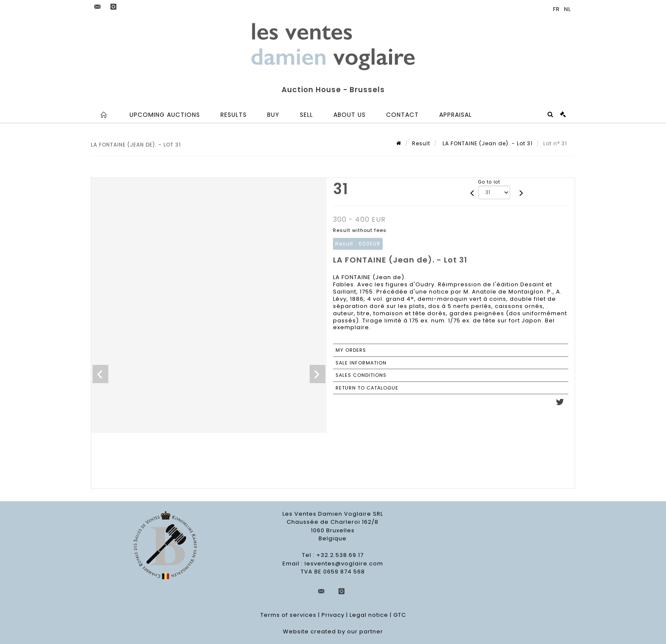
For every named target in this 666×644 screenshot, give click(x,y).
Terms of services (288, 615)
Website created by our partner (333, 631)
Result (421, 143)
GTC (400, 615)
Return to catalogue (367, 388)
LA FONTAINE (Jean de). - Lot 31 (487, 143)
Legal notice (369, 615)
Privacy (333, 615)
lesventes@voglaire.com (344, 563)
